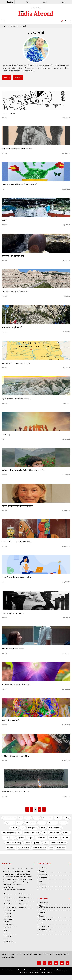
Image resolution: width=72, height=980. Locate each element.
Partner (7, 900)
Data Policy (25, 897)
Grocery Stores (44, 926)
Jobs (41, 881)
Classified (43, 868)
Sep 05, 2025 (66, 189)
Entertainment (45, 919)
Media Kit (8, 904)
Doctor (41, 916)
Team (6, 894)
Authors (15, 26)
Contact (23, 907)
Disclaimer (25, 904)
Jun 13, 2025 (66, 439)
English (10, 2)
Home (6, 26)
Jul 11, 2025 (67, 368)
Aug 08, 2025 (66, 225)
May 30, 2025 (66, 510)
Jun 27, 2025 (66, 403)
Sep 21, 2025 (66, 118)
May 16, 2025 (66, 582)
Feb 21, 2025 (66, 796)
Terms (23, 900)
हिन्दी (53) (7, 77)
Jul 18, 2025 (67, 332)
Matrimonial (44, 878)
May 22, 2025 (66, 546)
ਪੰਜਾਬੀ (45, 2)
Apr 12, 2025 (66, 653)
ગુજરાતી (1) (18, 77)
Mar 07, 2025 (66, 760)
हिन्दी (28, 2)
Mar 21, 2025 (66, 689)
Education (43, 906)
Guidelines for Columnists (9, 912)
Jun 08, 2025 (66, 475)
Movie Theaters (45, 930)
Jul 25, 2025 (67, 296)
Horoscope (43, 874)
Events (42, 871)
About (23, 894)
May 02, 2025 (66, 618)
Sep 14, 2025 (66, 153)
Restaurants (44, 903)
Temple (42, 923)
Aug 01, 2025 (66, 260)
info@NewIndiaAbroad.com (15, 890)
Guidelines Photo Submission (9, 939)
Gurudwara (43, 933)
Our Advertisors (10, 907)
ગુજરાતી (63, 2)
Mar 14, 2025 (66, 725)
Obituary (42, 884)
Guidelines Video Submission (9, 930)
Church (42, 909)
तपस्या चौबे (23, 26)
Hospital (42, 913)
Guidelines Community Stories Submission (9, 920)
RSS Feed (42, 888)
